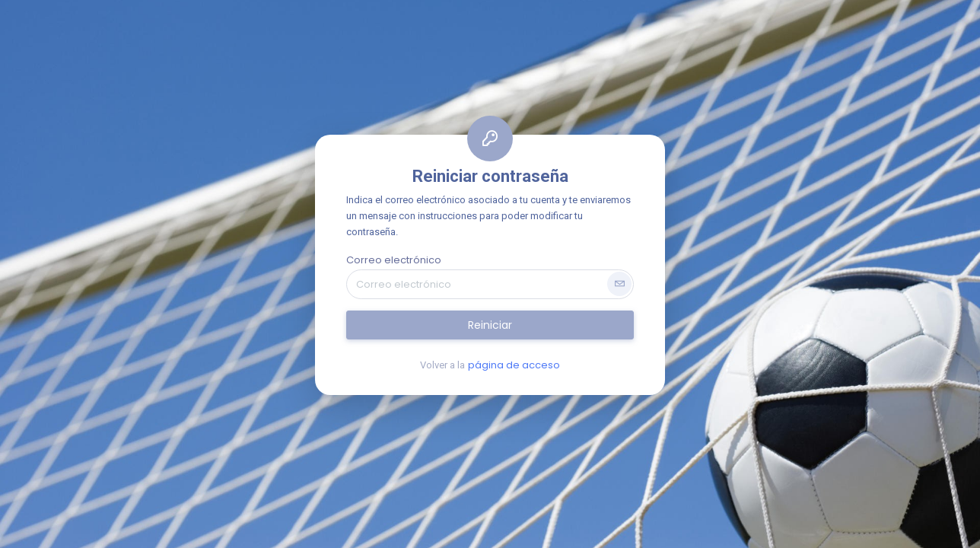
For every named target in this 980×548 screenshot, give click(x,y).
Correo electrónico (394, 260)
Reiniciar (490, 325)
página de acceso (514, 365)
